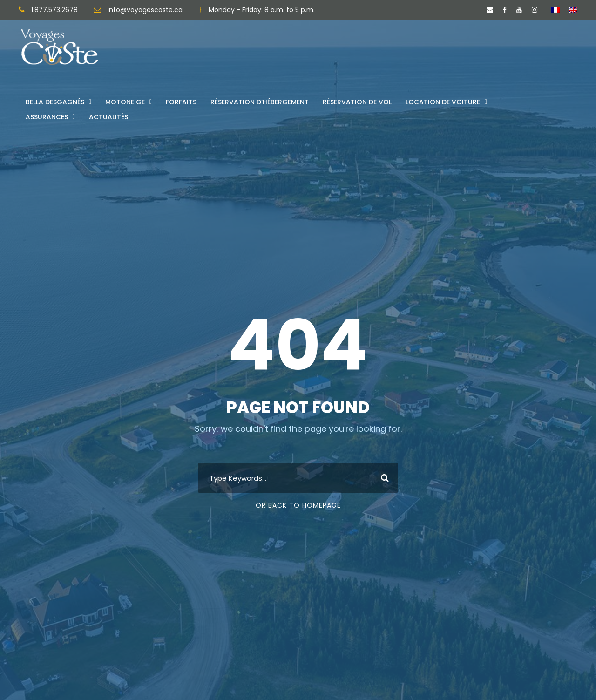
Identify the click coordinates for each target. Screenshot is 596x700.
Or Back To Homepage (298, 505)
